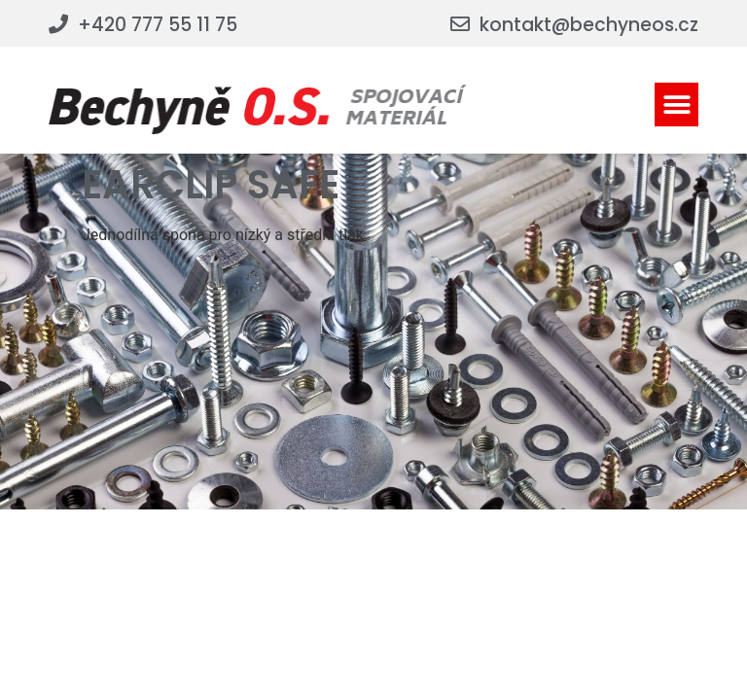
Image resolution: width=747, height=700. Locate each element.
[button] (676, 105)
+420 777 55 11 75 (158, 25)
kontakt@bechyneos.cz (589, 25)
